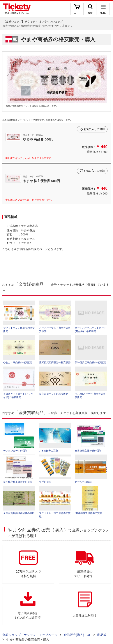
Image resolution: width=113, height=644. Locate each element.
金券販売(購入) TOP (78, 635)
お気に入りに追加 (94, 129)
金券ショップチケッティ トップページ (30, 635)
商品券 (102, 635)
